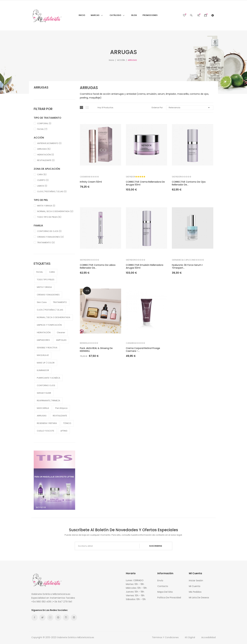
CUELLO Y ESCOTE (46, 431)
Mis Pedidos (195, 592)
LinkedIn (74, 618)
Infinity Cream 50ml (91, 182)
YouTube (50, 618)
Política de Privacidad (169, 598)
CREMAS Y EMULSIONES (50, 237)
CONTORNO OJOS (46, 385)
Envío (160, 581)
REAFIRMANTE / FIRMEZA (49, 401)
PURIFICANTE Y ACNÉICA (49, 378)
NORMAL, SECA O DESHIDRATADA (55, 211)
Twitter (42, 618)
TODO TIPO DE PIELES (49, 217)
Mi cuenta (195, 586)
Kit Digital (190, 637)
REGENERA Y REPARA (47, 423)
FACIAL (42, 129)
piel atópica (61, 408)
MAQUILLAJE (43, 355)
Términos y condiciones (165, 637)
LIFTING (64, 431)
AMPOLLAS (61, 340)
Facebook (34, 618)
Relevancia (190, 108)
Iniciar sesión (196, 581)
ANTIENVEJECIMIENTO (49, 143)
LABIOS (42, 186)
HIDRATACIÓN (46, 155)
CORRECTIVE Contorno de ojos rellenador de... (189, 183)
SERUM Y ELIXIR (44, 393)
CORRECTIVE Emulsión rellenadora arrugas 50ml (145, 266)
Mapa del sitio (165, 592)
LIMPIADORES (43, 340)
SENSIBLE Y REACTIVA (47, 348)
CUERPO (43, 180)
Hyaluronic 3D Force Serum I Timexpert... (187, 266)
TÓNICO (67, 423)
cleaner (61, 332)
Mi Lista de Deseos (199, 598)
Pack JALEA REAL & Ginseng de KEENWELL (96, 350)
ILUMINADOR (43, 370)
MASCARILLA (43, 408)
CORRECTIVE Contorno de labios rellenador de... (98, 266)
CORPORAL (44, 123)
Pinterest (58, 618)
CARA (42, 174)
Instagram (66, 618)
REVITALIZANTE (46, 160)
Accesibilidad (208, 637)
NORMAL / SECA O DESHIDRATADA (54, 317)
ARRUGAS (41, 87)
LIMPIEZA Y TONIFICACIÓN (49, 325)
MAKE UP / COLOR (46, 363)
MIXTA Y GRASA (46, 206)
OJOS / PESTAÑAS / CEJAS (52, 191)
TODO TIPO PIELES (46, 280)
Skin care (42, 302)
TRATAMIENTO (46, 243)
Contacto (163, 586)
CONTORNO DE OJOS (49, 231)
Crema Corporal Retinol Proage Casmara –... (143, 350)
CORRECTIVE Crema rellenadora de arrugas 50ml (145, 183)
